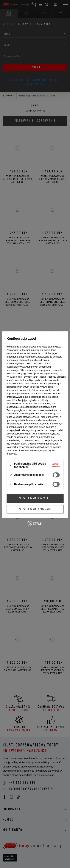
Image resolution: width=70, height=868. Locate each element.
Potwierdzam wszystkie (35, 498)
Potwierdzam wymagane (35, 509)
